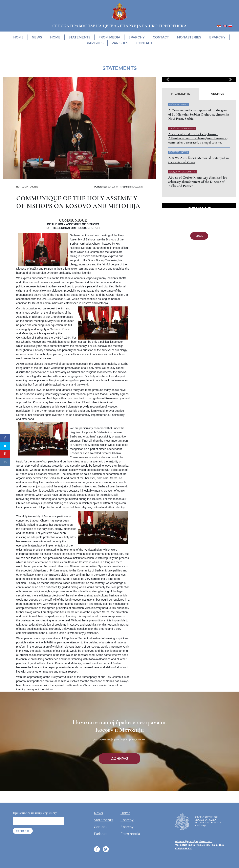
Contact (161, 37)
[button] (168, 79)
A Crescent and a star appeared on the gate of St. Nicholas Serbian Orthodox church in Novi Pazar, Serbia (199, 114)
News (37, 37)
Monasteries (189, 37)
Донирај (120, 759)
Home (18, 37)
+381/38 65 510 (183, 848)
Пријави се (23, 831)
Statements (79, 37)
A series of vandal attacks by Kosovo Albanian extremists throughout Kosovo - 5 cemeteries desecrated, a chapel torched (198, 138)
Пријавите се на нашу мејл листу (35, 813)
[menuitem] (219, 26)
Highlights (181, 94)
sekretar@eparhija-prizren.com (194, 841)
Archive (218, 94)
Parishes (95, 43)
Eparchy (137, 37)
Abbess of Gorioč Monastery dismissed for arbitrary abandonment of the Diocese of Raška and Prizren (198, 182)
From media (109, 37)
